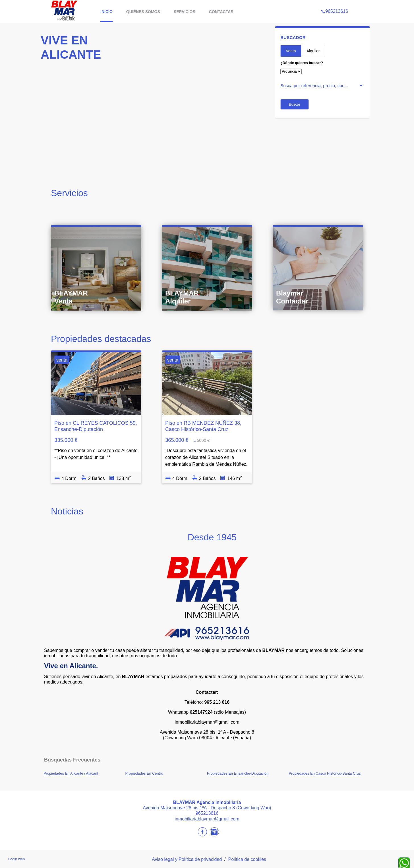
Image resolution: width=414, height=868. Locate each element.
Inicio (106, 12)
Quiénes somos (143, 12)
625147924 (201, 712)
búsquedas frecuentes (72, 760)
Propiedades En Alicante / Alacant (71, 773)
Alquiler (313, 51)
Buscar (295, 104)
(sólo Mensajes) (230, 712)
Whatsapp (178, 712)
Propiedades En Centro (144, 773)
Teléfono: (207, 702)
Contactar (221, 12)
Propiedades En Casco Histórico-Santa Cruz (325, 773)
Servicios (185, 12)
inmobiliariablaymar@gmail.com (207, 722)
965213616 (335, 4)
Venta (291, 51)
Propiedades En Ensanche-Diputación (238, 773)
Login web (16, 859)
